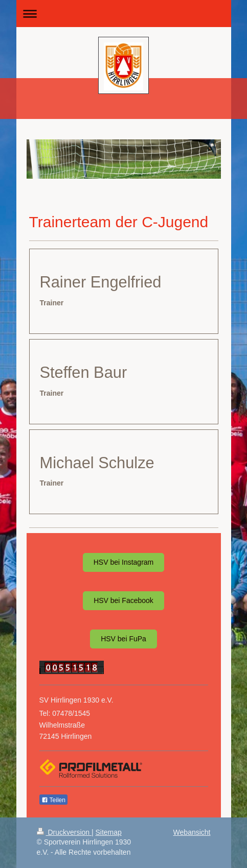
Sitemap (109, 832)
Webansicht (192, 832)
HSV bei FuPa (123, 639)
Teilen (53, 800)
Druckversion (64, 832)
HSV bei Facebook (123, 600)
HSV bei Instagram (124, 562)
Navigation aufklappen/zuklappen (124, 14)
